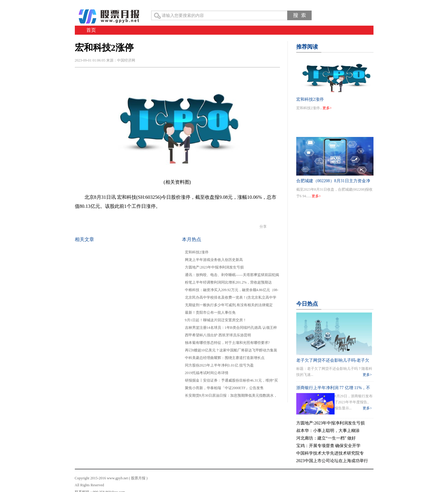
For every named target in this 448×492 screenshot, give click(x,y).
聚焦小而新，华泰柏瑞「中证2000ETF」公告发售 (224, 388)
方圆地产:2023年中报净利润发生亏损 (214, 267)
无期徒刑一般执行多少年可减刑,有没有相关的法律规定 (229, 305)
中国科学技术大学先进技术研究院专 (330, 453)
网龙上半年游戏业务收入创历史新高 (214, 260)
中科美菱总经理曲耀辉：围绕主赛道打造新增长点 (225, 358)
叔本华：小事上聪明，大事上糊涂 (328, 431)
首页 (91, 30)
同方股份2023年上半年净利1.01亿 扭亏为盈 (219, 365)
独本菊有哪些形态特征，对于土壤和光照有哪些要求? (227, 343)
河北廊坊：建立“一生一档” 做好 (326, 438)
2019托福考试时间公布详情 (207, 373)
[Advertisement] (335, 257)
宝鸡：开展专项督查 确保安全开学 (329, 446)
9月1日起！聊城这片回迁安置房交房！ (216, 320)
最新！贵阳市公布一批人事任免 (210, 313)
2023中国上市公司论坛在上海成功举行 (332, 461)
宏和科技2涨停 (197, 252)
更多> (327, 108)
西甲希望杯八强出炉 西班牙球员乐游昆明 (218, 335)
